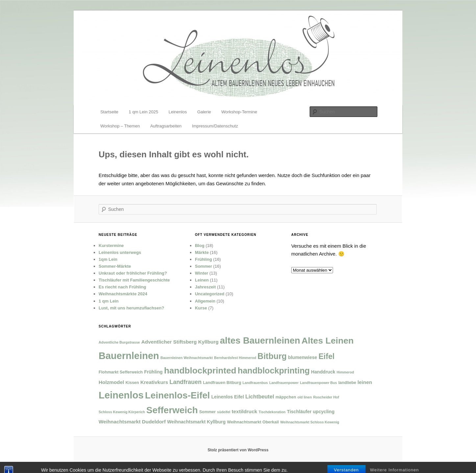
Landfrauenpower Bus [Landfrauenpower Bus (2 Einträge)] (318, 383)
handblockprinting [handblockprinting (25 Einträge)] (274, 371)
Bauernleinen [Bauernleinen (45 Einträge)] (129, 356)
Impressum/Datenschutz (215, 126)
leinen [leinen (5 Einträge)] (365, 382)
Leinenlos (178, 112)
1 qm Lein (109, 301)
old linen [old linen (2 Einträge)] (305, 397)
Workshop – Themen (120, 126)
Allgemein (205, 301)
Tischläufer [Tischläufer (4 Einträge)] (299, 412)
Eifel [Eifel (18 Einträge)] (327, 356)
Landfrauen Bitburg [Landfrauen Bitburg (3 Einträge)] (222, 383)
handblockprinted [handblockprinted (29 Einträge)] (200, 371)
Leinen (202, 280)
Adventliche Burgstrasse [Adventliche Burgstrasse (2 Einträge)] (119, 342)
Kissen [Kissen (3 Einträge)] (132, 383)
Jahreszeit (205, 287)
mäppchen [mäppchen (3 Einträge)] (286, 397)
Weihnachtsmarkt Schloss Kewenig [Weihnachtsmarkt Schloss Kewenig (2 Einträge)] (309, 422)
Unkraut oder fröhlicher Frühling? (133, 273)
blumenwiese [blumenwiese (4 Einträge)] (302, 357)
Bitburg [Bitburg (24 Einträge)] (272, 356)
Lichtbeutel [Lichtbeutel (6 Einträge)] (260, 396)
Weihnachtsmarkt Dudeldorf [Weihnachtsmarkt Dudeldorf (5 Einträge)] (132, 422)
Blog (200, 246)
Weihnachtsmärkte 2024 (123, 294)
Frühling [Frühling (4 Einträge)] (153, 372)
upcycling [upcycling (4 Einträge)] (324, 412)
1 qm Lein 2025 (144, 112)
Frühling (203, 259)
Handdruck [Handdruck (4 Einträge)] (323, 372)
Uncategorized (210, 294)
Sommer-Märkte (115, 266)
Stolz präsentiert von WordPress (238, 450)
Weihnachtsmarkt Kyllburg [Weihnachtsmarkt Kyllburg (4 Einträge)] (196, 422)
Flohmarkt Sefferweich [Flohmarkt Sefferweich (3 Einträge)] (121, 372)
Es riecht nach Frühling (122, 287)
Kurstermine (111, 246)
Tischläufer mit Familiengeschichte (134, 280)
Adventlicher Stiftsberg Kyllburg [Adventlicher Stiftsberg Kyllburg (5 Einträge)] (180, 342)
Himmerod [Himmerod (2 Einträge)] (345, 372)
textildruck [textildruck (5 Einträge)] (245, 411)
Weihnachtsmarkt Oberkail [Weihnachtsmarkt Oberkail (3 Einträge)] (253, 422)
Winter (202, 273)
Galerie (204, 112)
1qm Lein (108, 259)
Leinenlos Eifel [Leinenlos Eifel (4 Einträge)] (228, 397)
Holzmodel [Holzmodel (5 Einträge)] (111, 382)
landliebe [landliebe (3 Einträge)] (347, 383)
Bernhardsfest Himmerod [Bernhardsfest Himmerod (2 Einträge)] (235, 358)
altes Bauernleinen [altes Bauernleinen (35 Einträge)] (260, 340)
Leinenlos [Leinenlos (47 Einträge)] (121, 395)
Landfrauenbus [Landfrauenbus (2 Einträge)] (255, 383)
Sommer (203, 266)
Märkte (202, 252)
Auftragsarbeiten (166, 126)
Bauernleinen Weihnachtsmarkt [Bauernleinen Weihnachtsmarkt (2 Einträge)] (187, 358)
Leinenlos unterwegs (120, 252)
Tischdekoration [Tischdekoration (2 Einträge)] (272, 412)
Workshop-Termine (239, 112)
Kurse (201, 308)
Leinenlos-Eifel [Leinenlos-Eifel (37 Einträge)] (177, 395)
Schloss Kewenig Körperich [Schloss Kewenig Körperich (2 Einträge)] (122, 412)
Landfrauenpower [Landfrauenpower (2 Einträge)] (284, 383)
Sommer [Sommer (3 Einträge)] (207, 412)
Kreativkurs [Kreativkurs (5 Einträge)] (154, 382)
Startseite (109, 112)
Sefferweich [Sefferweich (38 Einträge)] (172, 410)
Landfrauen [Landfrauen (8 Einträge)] (185, 382)
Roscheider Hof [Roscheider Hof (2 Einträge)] (326, 397)
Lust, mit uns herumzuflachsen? (131, 308)
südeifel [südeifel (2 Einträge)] (224, 412)
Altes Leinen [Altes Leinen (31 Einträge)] (328, 341)
